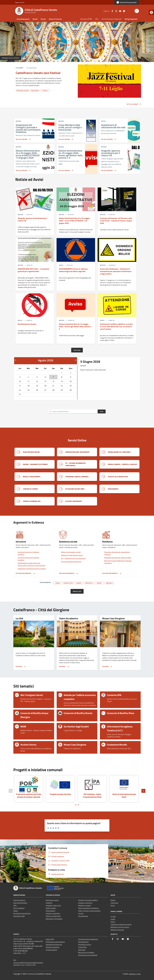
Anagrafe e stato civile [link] (53, 905)
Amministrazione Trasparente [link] (112, 19)
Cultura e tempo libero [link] (53, 916)
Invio (102, 411)
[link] (151, 12)
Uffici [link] (97, 19)
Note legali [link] (82, 950)
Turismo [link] (81, 913)
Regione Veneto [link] (20, 2)
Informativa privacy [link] (85, 944)
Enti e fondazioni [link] (19, 908)
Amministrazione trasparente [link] (88, 939)
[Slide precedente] (11, 791)
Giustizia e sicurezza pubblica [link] (88, 900)
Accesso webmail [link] (51, 950)
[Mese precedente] (16, 360)
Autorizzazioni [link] (51, 911)
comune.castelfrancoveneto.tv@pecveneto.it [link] (28, 963)
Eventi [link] (113, 922)
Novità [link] (35, 19)
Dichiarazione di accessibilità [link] (88, 955)
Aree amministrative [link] (20, 903)
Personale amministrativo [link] (22, 913)
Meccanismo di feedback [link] (86, 952)
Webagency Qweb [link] (135, 974)
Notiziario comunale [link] (117, 930)
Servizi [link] (43, 19)
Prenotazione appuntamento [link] (55, 942)
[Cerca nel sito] (137, 11)
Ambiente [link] (49, 903)
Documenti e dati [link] (19, 916)
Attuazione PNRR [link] (86, 19)
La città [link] (113, 916)
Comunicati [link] (114, 903)
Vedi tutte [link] (77, 350)
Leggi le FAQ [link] (50, 939)
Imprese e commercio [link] (85, 903)
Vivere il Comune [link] (55, 19)
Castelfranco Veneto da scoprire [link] (121, 924)
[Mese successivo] (75, 360)
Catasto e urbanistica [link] (53, 913)
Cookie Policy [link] (83, 947)
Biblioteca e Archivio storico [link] (120, 927)
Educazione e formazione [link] (54, 919)
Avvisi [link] (113, 905)
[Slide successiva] (143, 791)
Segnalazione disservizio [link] (54, 944)
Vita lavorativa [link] (83, 916)
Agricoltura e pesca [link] (52, 900)
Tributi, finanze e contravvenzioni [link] (89, 911)
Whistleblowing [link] (83, 942)
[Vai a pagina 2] (78, 805)
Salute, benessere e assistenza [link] (88, 908)
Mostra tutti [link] (77, 591)
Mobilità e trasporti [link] (85, 905)
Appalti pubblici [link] (51, 908)
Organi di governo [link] (19, 900)
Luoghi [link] (113, 919)
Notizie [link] (113, 900)
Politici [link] (16, 911)
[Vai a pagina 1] (76, 805)
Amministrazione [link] (23, 19)
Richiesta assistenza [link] (53, 947)
